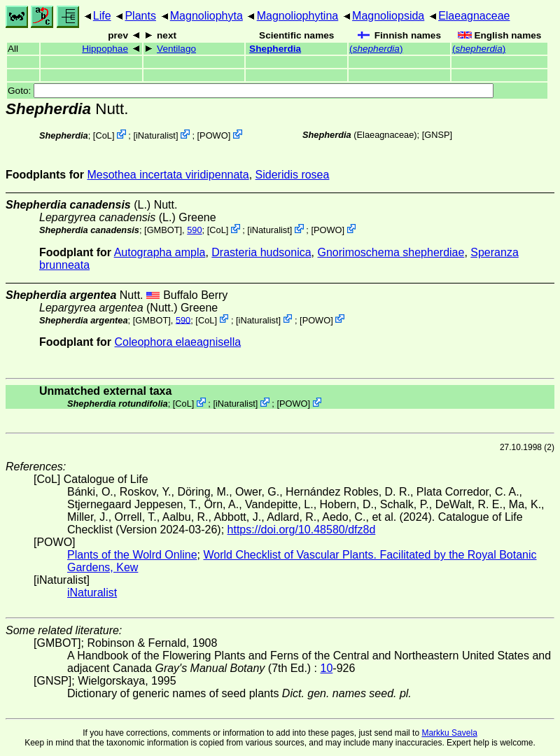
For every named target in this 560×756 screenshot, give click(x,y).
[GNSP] (437, 135)
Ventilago (176, 49)
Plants (140, 16)
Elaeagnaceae (474, 16)
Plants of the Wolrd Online (132, 555)
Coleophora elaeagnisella (178, 342)
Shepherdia (275, 49)
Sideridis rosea (293, 175)
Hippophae (105, 49)
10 (327, 668)
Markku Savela (449, 733)
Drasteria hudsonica (261, 252)
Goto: (251, 91)
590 (194, 230)
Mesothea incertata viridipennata (168, 175)
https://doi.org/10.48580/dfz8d (302, 530)
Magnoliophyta (206, 16)
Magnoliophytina (298, 16)
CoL (103, 135)
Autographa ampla (160, 252)
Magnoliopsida (388, 16)
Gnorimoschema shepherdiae (391, 252)
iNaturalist (156, 135)
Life (102, 16)
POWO (214, 135)
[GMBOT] (163, 230)
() (376, 49)
